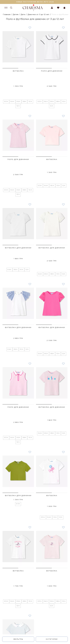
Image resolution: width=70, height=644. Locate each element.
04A (12, 84)
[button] (10, 68)
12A (18, 88)
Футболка (18, 71)
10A (30, 84)
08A (25, 84)
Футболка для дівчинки (18, 213)
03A (6, 84)
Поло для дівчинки (52, 71)
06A (18, 84)
